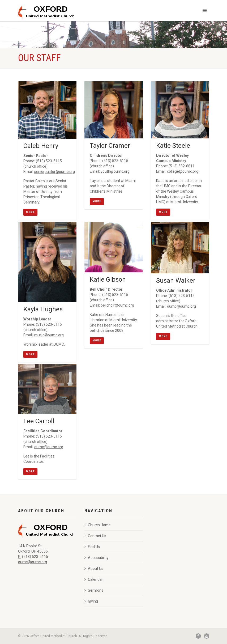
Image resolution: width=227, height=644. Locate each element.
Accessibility (97, 558)
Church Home (98, 525)
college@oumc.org (183, 171)
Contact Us (95, 536)
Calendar (94, 579)
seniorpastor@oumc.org (55, 172)
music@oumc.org (49, 335)
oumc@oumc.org (181, 306)
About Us (94, 569)
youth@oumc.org (115, 171)
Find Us (92, 547)
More (30, 212)
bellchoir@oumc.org (117, 305)
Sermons (94, 590)
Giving (91, 601)
